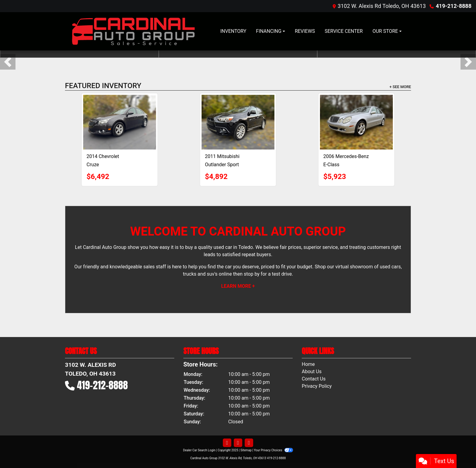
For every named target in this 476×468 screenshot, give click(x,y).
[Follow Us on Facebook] (227, 443)
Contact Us (314, 379)
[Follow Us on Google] (249, 443)
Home (308, 364)
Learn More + (238, 286)
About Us (312, 372)
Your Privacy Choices (273, 450)
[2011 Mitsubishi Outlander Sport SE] (238, 122)
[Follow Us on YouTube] (238, 443)
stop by (252, 274)
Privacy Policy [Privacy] (317, 386)
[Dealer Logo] (133, 31)
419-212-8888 (454, 6)
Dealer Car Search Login (199, 450)
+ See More (400, 87)
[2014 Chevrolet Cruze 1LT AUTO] (120, 122)
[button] (8, 62)
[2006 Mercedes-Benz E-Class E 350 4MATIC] (356, 122)
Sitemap (246, 450)
